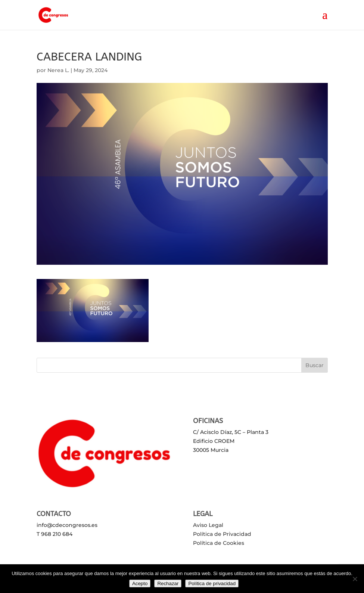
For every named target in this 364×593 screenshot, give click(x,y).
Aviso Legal (208, 525)
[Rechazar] (355, 579)
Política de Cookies (219, 543)
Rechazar (168, 583)
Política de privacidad (212, 583)
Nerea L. (58, 70)
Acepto (140, 583)
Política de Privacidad (222, 534)
